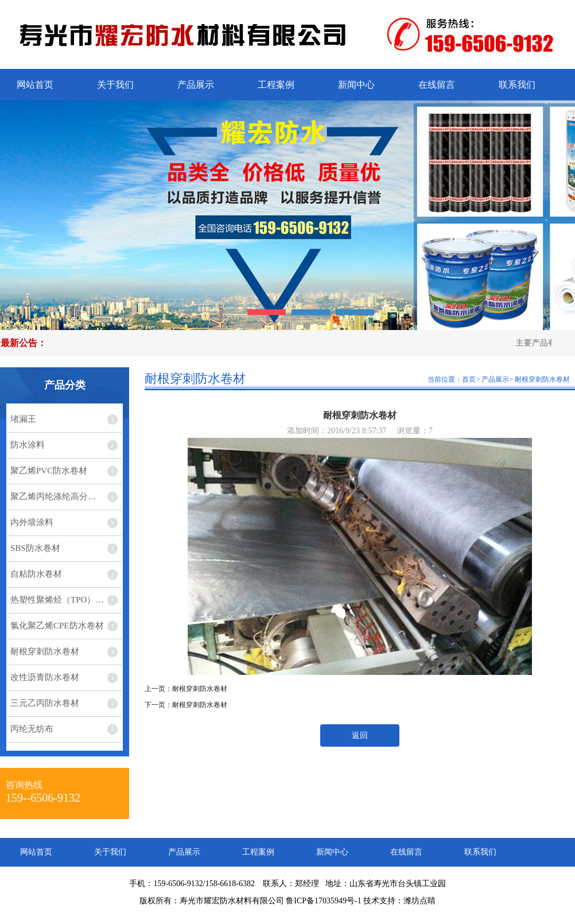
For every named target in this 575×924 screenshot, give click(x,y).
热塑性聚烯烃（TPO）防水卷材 (66, 600)
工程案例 (276, 85)
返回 (360, 735)
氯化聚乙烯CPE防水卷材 (57, 626)
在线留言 (437, 85)
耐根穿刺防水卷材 (45, 651)
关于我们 (115, 85)
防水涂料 (28, 445)
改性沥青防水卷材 (45, 677)
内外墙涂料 (32, 522)
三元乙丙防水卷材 (45, 703)
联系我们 (517, 85)
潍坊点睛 (419, 901)
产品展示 (196, 85)
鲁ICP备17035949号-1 (323, 901)
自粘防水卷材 (36, 574)
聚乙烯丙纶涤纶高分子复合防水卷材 (66, 496)
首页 (469, 379)
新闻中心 (356, 85)
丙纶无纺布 (32, 729)
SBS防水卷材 (35, 548)
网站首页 (35, 85)
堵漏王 (23, 419)
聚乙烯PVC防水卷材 (49, 471)
